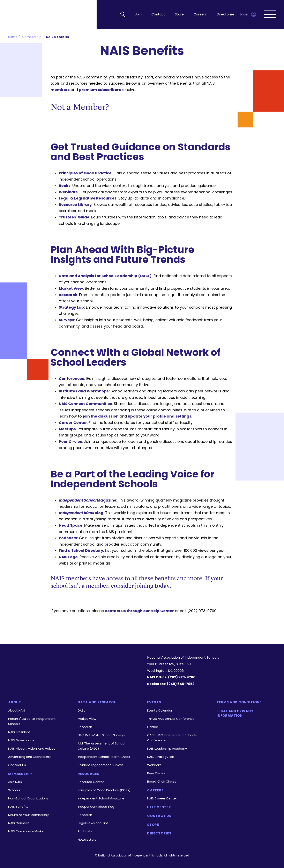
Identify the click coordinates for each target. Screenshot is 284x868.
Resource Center (91, 782)
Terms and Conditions (239, 702)
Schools (14, 790)
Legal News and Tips (93, 823)
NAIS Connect (19, 823)
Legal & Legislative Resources (88, 199)
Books (65, 186)
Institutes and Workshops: (84, 391)
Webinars (68, 192)
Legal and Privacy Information (235, 713)
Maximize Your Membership (29, 815)
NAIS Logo (68, 557)
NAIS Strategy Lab (161, 757)
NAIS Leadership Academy (167, 748)
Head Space (71, 526)
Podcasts (68, 538)
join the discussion (101, 417)
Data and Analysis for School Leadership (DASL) (105, 276)
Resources (88, 774)
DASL (81, 710)
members (60, 90)
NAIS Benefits (58, 37)
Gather (153, 727)
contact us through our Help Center (139, 611)
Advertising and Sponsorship (30, 757)
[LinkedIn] (57, 677)
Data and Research (97, 702)
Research (68, 295)
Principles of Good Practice (85, 173)
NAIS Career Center (162, 798)
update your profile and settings (160, 417)
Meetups (67, 429)
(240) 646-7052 (181, 684)
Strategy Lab (71, 307)
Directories (226, 15)
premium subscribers (100, 90)
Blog (81, 513)
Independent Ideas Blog (96, 807)
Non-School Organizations (28, 798)
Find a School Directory (81, 551)
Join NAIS (15, 782)
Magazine (88, 500)
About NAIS (17, 710)
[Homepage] (73, 661)
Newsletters (87, 839)
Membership (32, 37)
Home (13, 37)
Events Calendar (160, 710)
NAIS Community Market (27, 831)
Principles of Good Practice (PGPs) (104, 790)
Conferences (71, 379)
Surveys (66, 320)
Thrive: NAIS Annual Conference (171, 719)
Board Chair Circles (162, 781)
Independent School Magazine (101, 798)
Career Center (73, 423)
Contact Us (17, 765)
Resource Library (75, 205)
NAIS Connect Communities (85, 404)
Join (138, 15)
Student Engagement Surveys (101, 765)
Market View (71, 289)
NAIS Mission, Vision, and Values (32, 748)
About (15, 702)
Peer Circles (70, 442)
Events (154, 702)
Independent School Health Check (104, 757)
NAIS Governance (21, 740)
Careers (200, 15)
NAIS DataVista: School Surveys (101, 735)
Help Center (159, 807)
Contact (158, 15)
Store (179, 15)
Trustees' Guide (74, 217)
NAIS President (19, 732)
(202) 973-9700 (182, 677)
